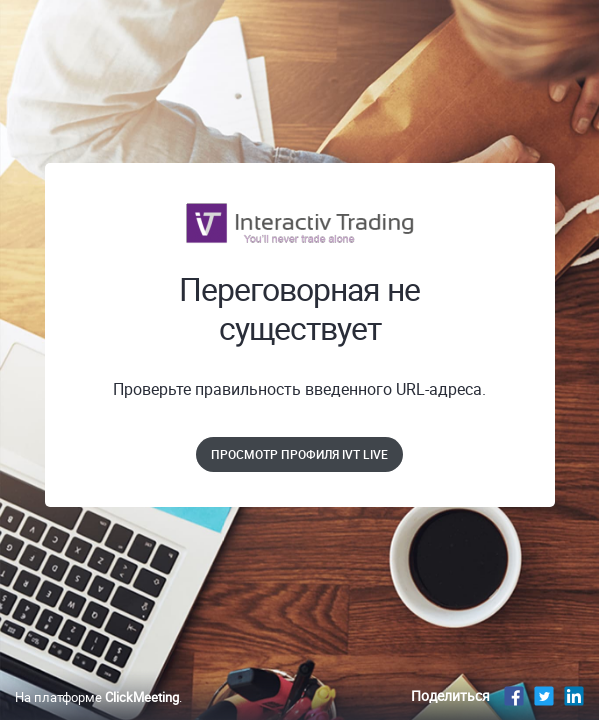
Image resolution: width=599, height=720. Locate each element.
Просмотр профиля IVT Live (299, 454)
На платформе (97, 697)
